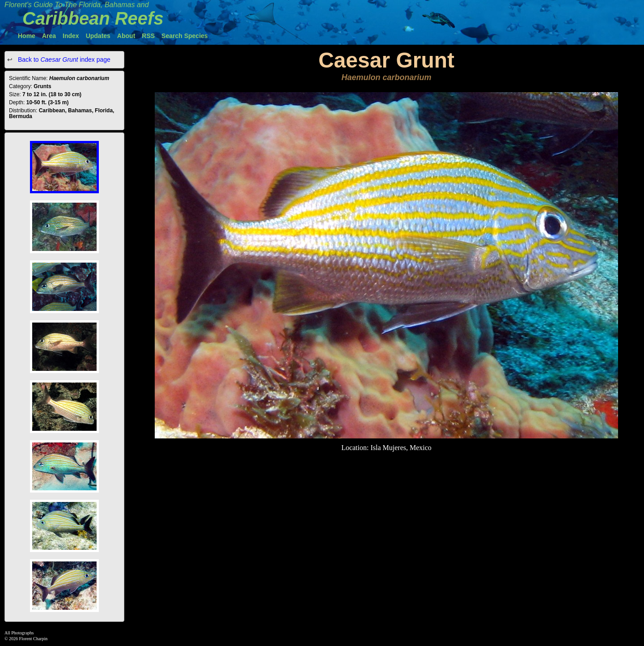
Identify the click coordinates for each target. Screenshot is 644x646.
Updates (98, 36)
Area (49, 36)
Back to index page (63, 59)
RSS (148, 36)
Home (27, 36)
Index (71, 36)
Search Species (185, 36)
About (126, 36)
